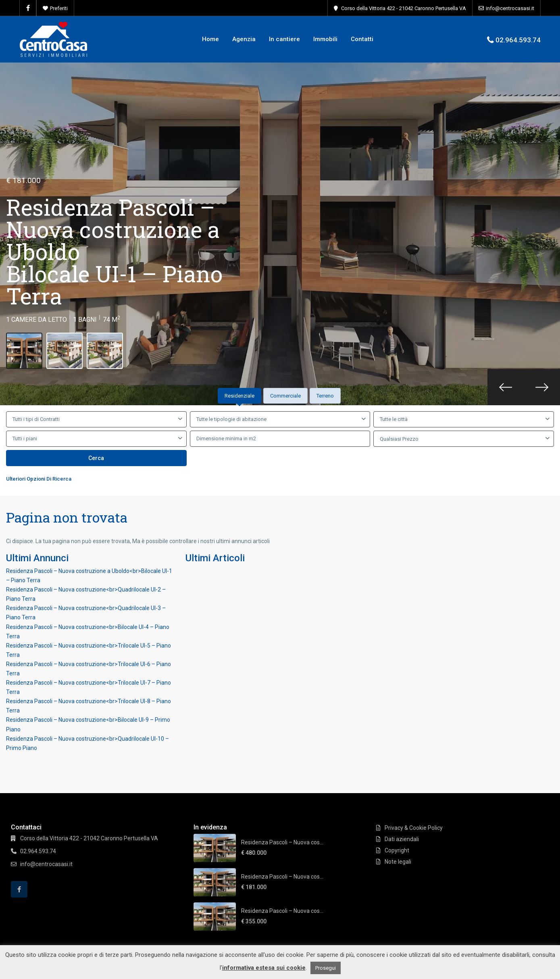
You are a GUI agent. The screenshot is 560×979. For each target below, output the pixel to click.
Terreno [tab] (325, 396)
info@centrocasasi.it (510, 8)
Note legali (398, 862)
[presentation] (506, 387)
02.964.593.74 (518, 40)
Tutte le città (394, 419)
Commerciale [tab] (285, 396)
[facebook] (28, 8)
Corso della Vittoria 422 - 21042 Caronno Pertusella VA (404, 8)
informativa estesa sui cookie (264, 968)
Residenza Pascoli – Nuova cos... (282, 842)
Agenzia (244, 39)
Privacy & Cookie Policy (414, 828)
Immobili (325, 39)
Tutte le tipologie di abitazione (231, 419)
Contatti (362, 39)
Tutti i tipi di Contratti (36, 419)
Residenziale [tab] (239, 396)
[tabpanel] (280, 449)
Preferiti (59, 8)
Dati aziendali (402, 839)
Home (210, 39)
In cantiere (284, 39)
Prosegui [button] (326, 968)
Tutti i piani (25, 438)
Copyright (397, 850)
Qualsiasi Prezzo (399, 439)
